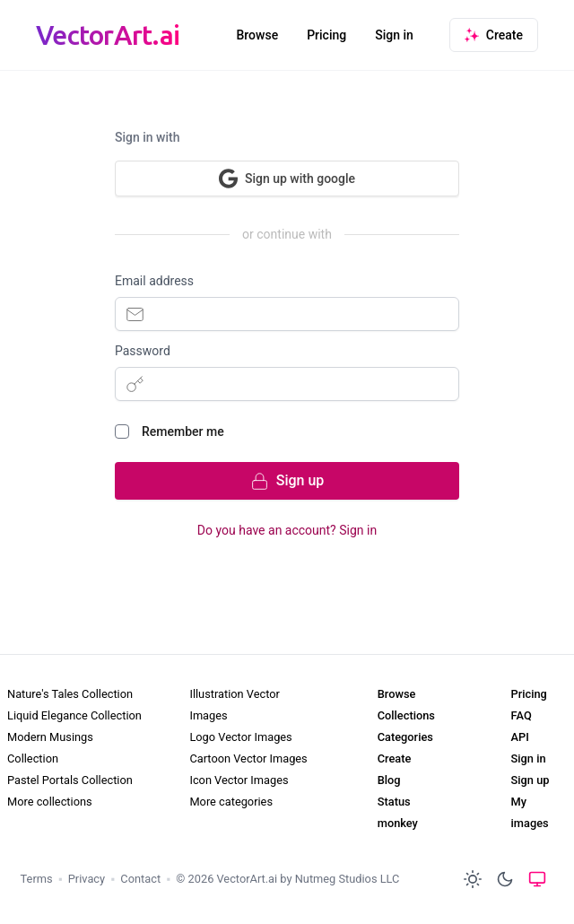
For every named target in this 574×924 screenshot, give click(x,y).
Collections (406, 715)
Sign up (531, 780)
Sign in (394, 35)
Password (143, 351)
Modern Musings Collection (50, 748)
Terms (37, 879)
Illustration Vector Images (235, 705)
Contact (140, 879)
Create (395, 758)
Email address (154, 281)
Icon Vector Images (239, 780)
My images (530, 812)
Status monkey (398, 812)
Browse (257, 35)
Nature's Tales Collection (70, 694)
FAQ (522, 715)
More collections (50, 802)
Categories (405, 737)
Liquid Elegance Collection (74, 715)
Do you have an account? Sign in (287, 530)
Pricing (326, 35)
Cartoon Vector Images (248, 758)
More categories (231, 802)
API (520, 737)
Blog (389, 780)
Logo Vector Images (240, 737)
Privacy (87, 879)
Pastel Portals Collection (70, 780)
